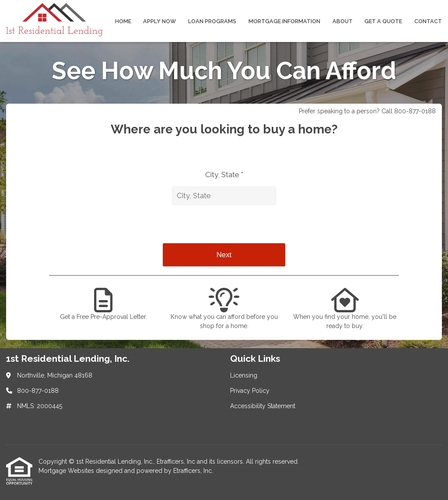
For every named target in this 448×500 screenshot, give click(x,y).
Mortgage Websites (67, 471)
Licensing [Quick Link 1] (244, 375)
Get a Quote (383, 21)
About (343, 21)
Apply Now (159, 21)
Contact (428, 21)
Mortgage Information (284, 21)
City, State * (224, 175)
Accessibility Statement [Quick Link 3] (263, 406)
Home (123, 21)
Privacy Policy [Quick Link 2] (250, 391)
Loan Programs (212, 21)
